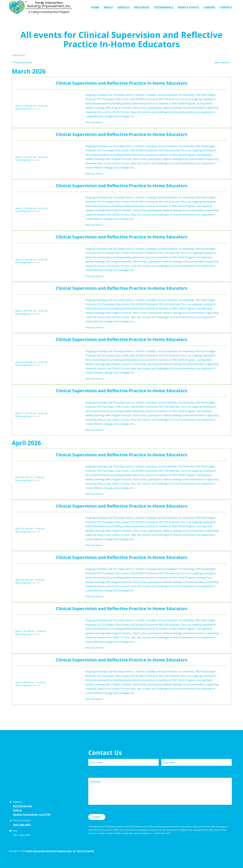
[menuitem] (95, 7)
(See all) (36, 109)
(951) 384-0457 (22, 825)
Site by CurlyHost (85, 851)
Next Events (222, 62)
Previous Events (22, 62)
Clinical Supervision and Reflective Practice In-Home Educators (122, 83)
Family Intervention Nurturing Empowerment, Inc (51, 851)
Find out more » (95, 122)
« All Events (18, 55)
